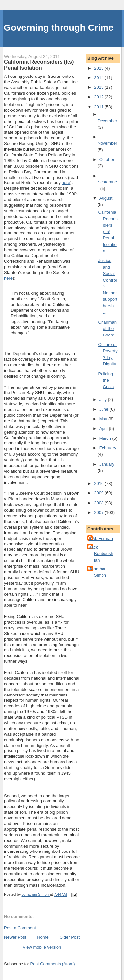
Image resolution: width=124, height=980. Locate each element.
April (104, 428)
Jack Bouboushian (101, 554)
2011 (99, 107)
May (104, 419)
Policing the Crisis (106, 380)
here (66, 183)
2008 (99, 503)
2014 (99, 78)
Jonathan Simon (98, 572)
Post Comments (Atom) (53, 964)
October (107, 159)
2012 (99, 97)
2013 (99, 87)
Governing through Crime (59, 28)
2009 (99, 493)
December (107, 121)
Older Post (70, 937)
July (104, 400)
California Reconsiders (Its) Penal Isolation (108, 232)
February (108, 448)
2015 (99, 68)
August (106, 198)
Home (43, 937)
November (107, 143)
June (104, 409)
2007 (99, 513)
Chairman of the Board (107, 329)
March (106, 438)
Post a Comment (20, 928)
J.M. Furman (101, 538)
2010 (99, 483)
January (107, 464)
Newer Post (15, 937)
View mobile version (42, 947)
